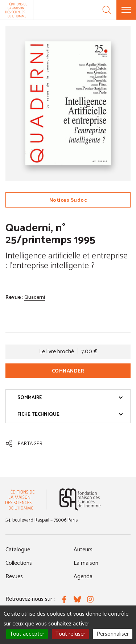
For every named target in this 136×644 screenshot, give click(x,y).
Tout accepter (27, 634)
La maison (86, 563)
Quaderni (35, 297)
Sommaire (70, 398)
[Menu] (126, 10)
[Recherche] (107, 10)
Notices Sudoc (68, 200)
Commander (68, 371)
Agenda (83, 577)
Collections (19, 563)
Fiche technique (70, 414)
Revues (14, 577)
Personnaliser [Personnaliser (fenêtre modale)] (113, 634)
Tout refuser (70, 634)
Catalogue (18, 550)
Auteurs (83, 550)
